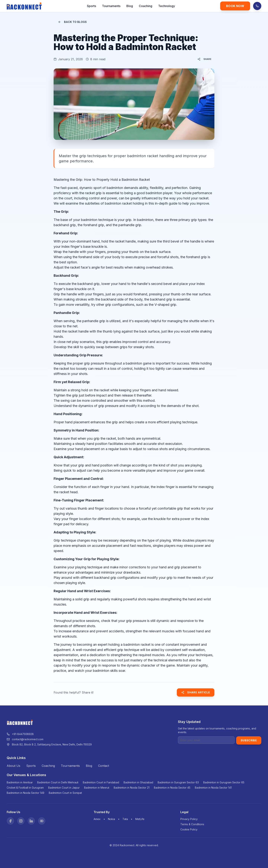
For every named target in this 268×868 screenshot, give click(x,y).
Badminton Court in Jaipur (64, 788)
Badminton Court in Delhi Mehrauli (58, 782)
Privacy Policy (189, 819)
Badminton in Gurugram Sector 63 (178, 782)
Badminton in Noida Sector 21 (132, 788)
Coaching (146, 6)
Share (205, 59)
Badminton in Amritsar (20, 782)
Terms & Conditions (192, 824)
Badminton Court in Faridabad (101, 782)
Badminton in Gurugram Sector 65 (224, 782)
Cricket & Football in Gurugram (25, 788)
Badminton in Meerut (97, 788)
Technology (167, 6)
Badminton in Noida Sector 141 (213, 788)
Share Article (196, 692)
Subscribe (249, 740)
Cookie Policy (189, 829)
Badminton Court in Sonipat (65, 793)
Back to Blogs (72, 22)
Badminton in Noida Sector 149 (25, 793)
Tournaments (111, 6)
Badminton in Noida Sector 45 (172, 788)
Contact (104, 766)
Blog (130, 6)
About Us (13, 766)
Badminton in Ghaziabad (138, 782)
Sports (91, 6)
